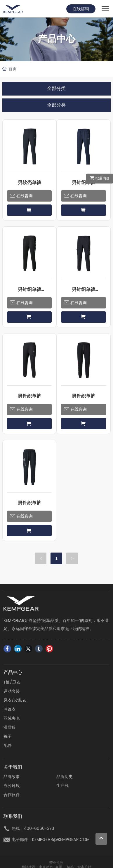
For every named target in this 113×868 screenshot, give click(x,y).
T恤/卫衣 (12, 682)
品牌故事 (12, 777)
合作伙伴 (12, 795)
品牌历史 (65, 777)
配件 (8, 746)
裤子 (8, 736)
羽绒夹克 (12, 718)
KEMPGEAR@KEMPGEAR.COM (61, 840)
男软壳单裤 (29, 183)
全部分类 (56, 88)
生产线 (62, 786)
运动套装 (12, 691)
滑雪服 (10, 727)
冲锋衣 (10, 709)
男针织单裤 (84, 183)
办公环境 (12, 786)
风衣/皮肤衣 (15, 700)
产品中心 (57, 39)
